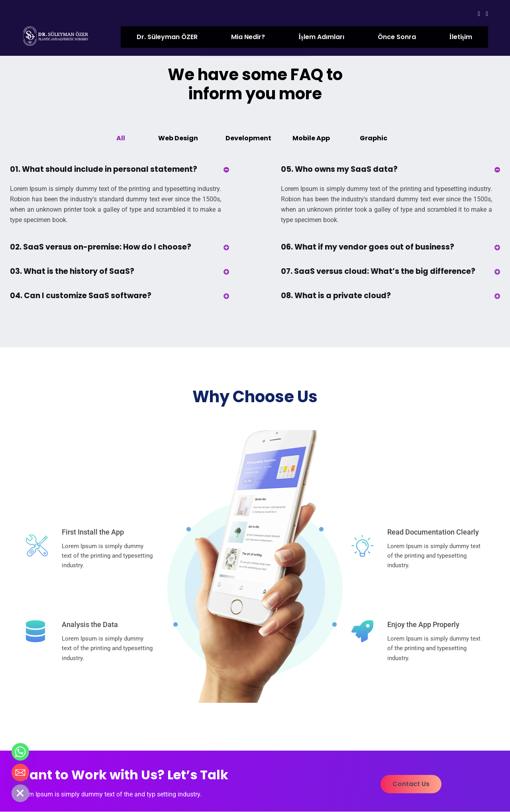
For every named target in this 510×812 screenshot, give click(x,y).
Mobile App (311, 138)
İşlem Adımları (321, 37)
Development (248, 138)
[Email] (20, 773)
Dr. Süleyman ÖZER (167, 37)
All (121, 138)
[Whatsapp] (20, 752)
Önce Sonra (397, 37)
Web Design (178, 138)
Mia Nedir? (248, 37)
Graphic (374, 138)
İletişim (461, 37)
